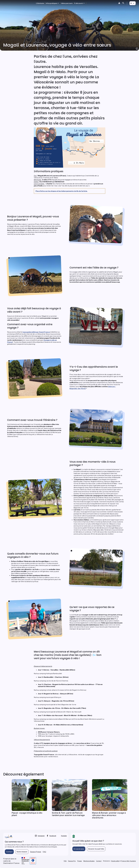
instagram (41, 836)
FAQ (44, 852)
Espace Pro (72, 861)
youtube (64, 836)
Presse (80, 861)
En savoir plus (79, 849)
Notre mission (22, 852)
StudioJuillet (115, 861)
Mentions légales (89, 861)
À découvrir (79, 3)
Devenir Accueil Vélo (96, 849)
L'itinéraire (40, 3)
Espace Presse (36, 852)
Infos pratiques (52, 3)
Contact (9, 852)
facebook (53, 836)
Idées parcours (67, 3)
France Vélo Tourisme (129, 861)
